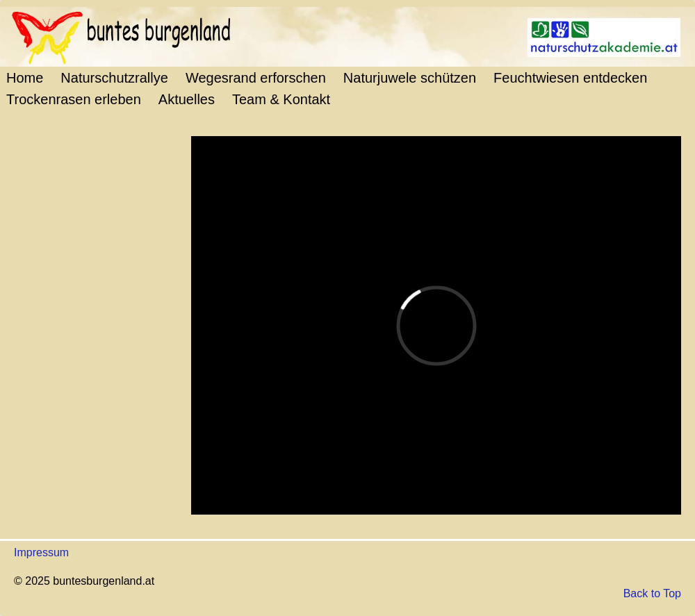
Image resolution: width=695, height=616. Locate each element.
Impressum (41, 552)
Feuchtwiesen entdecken (570, 78)
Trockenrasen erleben (74, 99)
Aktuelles (187, 99)
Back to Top (652, 593)
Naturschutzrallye (114, 78)
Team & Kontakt (281, 99)
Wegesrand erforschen (256, 78)
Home (25, 78)
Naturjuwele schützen (410, 78)
